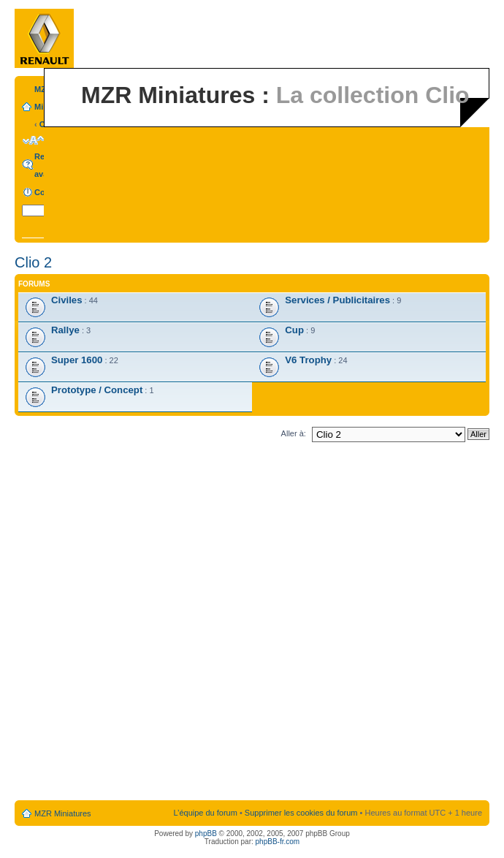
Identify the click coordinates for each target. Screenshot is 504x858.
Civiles (67, 300)
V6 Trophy (308, 360)
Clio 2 (33, 262)
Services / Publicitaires (337, 300)
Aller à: (294, 433)
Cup (294, 330)
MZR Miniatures (63, 813)
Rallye (65, 330)
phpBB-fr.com (278, 842)
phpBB (206, 834)
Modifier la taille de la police (33, 140)
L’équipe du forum (205, 813)
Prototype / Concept (97, 390)
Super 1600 (77, 360)
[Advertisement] (175, 624)
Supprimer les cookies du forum (301, 813)
